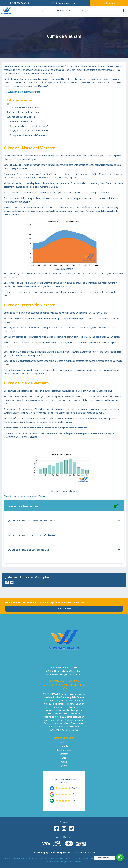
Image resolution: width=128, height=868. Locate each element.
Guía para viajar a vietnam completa (24, 92)
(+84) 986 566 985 (19, 3)
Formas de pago (41, 852)
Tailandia (64, 746)
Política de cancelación (84, 852)
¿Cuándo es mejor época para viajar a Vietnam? (26, 496)
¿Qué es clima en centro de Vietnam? (31, 131)
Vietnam (64, 742)
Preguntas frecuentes (21, 121)
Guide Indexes (64, 10)
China (64, 762)
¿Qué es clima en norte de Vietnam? (30, 126)
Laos (64, 758)
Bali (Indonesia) (64, 750)
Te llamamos (109, 3)
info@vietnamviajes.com (64, 3)
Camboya (64, 754)
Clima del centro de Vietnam (24, 112)
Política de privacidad (61, 852)
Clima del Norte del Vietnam (24, 108)
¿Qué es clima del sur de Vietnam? (30, 135)
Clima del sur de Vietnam (22, 117)
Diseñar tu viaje (64, 609)
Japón (64, 766)
